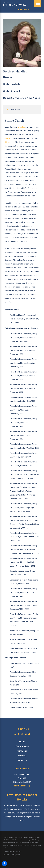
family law (21, 127)
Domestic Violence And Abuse (22, 98)
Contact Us (22, 760)
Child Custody (12, 84)
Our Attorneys (22, 746)
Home (22, 742)
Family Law (22, 751)
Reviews (22, 756)
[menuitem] (22, 742)
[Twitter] (22, 734)
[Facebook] (18, 734)
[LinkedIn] (15, 734)
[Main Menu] (38, 3)
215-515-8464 (22, 10)
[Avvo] (26, 734)
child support (9, 142)
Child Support (12, 91)
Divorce (8, 78)
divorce (7, 138)
